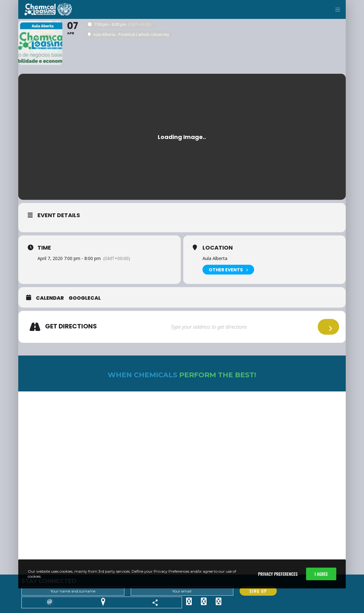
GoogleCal (85, 298)
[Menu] (335, 9)
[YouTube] (219, 600)
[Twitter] (189, 600)
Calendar (50, 298)
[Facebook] (204, 600)
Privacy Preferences (278, 574)
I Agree (321, 574)
